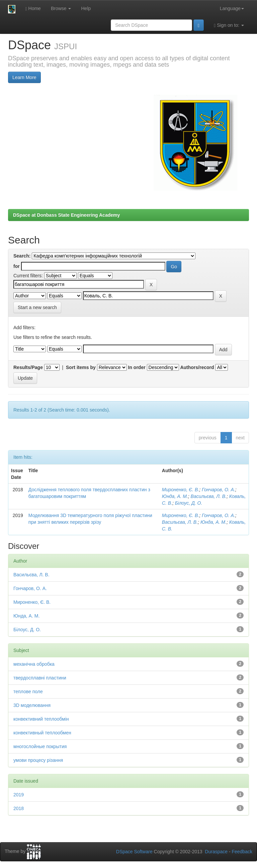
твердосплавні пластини (40, 678)
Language (232, 8)
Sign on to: (229, 25)
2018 (19, 808)
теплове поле (28, 692)
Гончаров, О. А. (219, 490)
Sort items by (81, 367)
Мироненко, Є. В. (181, 490)
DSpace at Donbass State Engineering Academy (66, 215)
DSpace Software (134, 852)
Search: (22, 256)
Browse (61, 8)
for (17, 266)
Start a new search (37, 307)
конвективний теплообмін (41, 719)
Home (33, 9)
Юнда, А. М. (175, 496)
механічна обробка (34, 664)
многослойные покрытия (40, 746)
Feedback (242, 852)
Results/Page (28, 367)
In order (137, 367)
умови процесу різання (38, 760)
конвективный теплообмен (42, 733)
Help (86, 8)
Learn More (24, 77)
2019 (19, 795)
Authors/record (197, 367)
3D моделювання (32, 705)
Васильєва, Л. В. (209, 496)
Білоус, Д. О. (189, 503)
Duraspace (216, 852)
